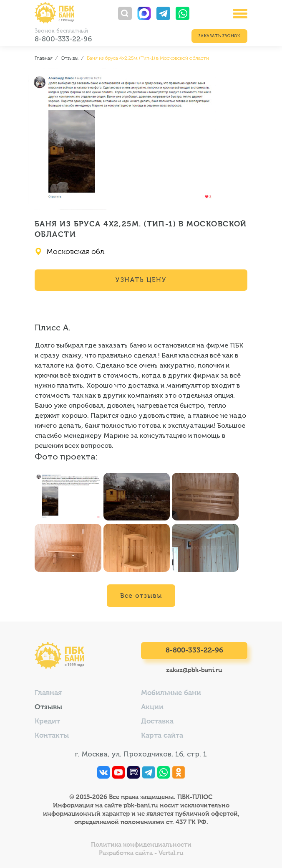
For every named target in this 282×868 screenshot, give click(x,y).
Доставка (157, 722)
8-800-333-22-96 (63, 39)
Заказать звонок (219, 36)
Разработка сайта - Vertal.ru (141, 853)
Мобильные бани (171, 693)
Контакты (52, 736)
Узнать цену (141, 280)
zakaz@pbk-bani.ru (194, 670)
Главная (48, 693)
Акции (152, 707)
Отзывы (48, 707)
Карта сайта (162, 736)
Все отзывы (141, 596)
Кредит (47, 722)
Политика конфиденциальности (141, 845)
